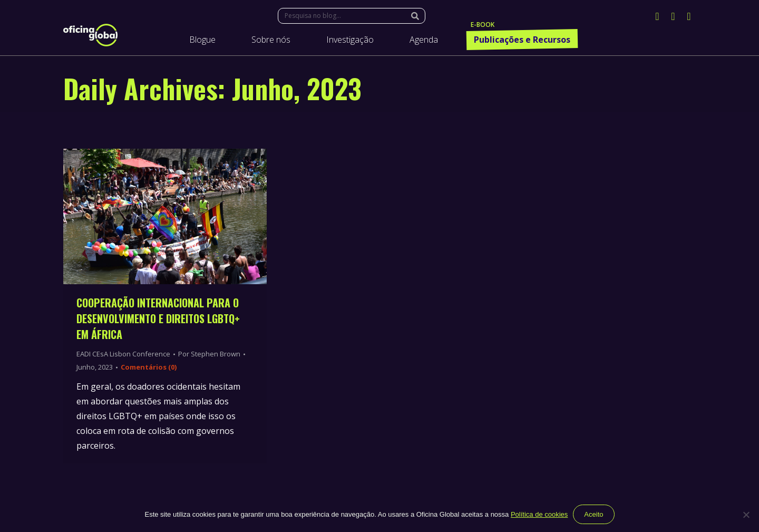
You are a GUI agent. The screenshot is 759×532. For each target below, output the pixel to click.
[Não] (746, 515)
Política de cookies (539, 514)
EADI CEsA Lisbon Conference (123, 354)
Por (209, 354)
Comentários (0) (149, 367)
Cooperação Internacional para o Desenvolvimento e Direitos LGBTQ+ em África (158, 318)
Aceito (593, 514)
